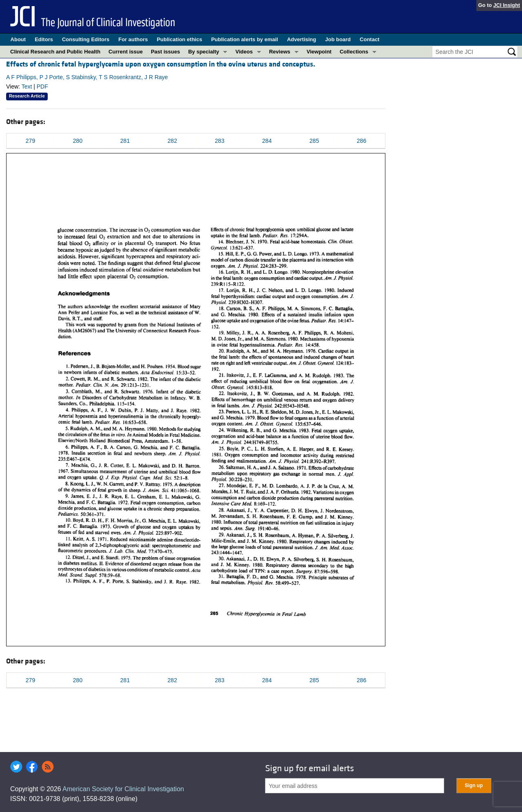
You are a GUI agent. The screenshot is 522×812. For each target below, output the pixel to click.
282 (172, 141)
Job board (338, 39)
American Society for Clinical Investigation (123, 789)
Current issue (126, 52)
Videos (244, 52)
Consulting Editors (86, 39)
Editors (44, 39)
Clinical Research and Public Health (55, 52)
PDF (42, 87)
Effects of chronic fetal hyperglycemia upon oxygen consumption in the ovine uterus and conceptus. (161, 64)
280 (78, 141)
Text (27, 87)
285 (314, 141)
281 (125, 141)
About (18, 39)
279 (30, 141)
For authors (133, 39)
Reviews (280, 52)
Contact (369, 39)
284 (267, 141)
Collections (354, 52)
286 (362, 141)
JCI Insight (507, 5)
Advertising (302, 39)
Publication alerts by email (245, 39)
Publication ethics (179, 39)
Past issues (166, 52)
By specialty (203, 52)
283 (220, 141)
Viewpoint (319, 52)
